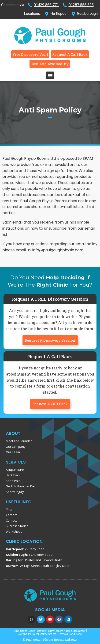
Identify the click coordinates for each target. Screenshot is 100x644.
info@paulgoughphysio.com (58, 250)
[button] (50, 75)
